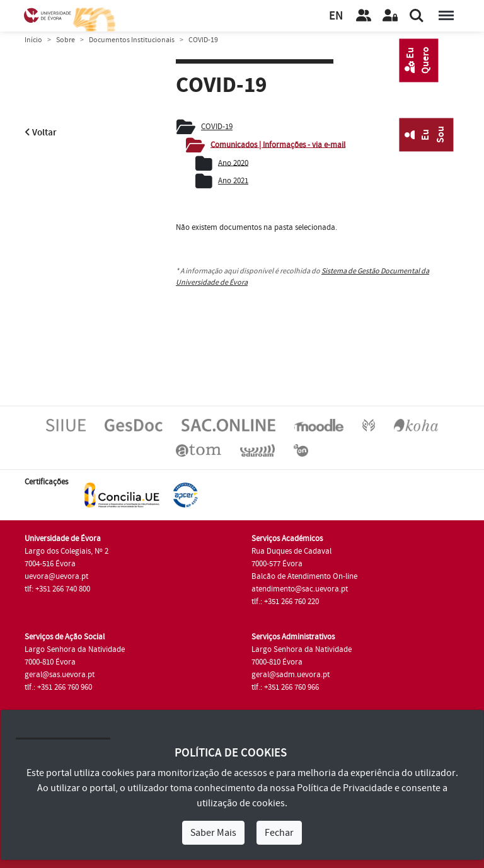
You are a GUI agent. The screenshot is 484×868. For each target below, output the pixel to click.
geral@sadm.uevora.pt (291, 675)
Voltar (41, 133)
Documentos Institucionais (132, 40)
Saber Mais (213, 833)
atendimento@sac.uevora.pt (300, 589)
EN (336, 16)
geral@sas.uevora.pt (60, 675)
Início (33, 40)
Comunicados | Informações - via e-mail (278, 144)
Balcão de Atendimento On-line (304, 576)
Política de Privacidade (345, 788)
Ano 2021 (233, 181)
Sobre (66, 40)
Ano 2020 (233, 163)
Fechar (279, 833)
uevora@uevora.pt (56, 576)
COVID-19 (217, 127)
